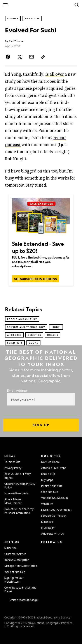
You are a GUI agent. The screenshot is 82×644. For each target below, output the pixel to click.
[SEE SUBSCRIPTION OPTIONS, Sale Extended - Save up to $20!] (36, 279)
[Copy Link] (43, 57)
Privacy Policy (13, 468)
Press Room (48, 528)
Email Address (17, 390)
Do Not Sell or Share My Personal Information (19, 511)
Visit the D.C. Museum (55, 498)
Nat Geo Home (50, 462)
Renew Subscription (17, 560)
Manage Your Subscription (21, 566)
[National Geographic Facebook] (54, 547)
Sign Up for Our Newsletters (14, 580)
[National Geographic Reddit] (45, 575)
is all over (55, 74)
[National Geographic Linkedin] (45, 566)
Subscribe (10, 548)
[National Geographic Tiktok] (55, 566)
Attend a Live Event (54, 468)
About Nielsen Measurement (13, 501)
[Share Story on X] (20, 57)
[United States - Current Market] (21, 600)
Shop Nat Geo (50, 492)
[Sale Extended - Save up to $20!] (41, 217)
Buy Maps (47, 480)
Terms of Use (12, 462)
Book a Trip (48, 474)
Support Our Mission (54, 516)
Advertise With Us (52, 534)
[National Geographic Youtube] (54, 556)
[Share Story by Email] (31, 57)
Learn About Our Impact (56, 510)
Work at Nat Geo (15, 572)
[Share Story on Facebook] (9, 57)
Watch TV (47, 504)
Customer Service (15, 554)
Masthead (47, 522)
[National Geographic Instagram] (44, 547)
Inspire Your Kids (52, 486)
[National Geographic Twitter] (44, 556)
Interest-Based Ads (16, 493)
